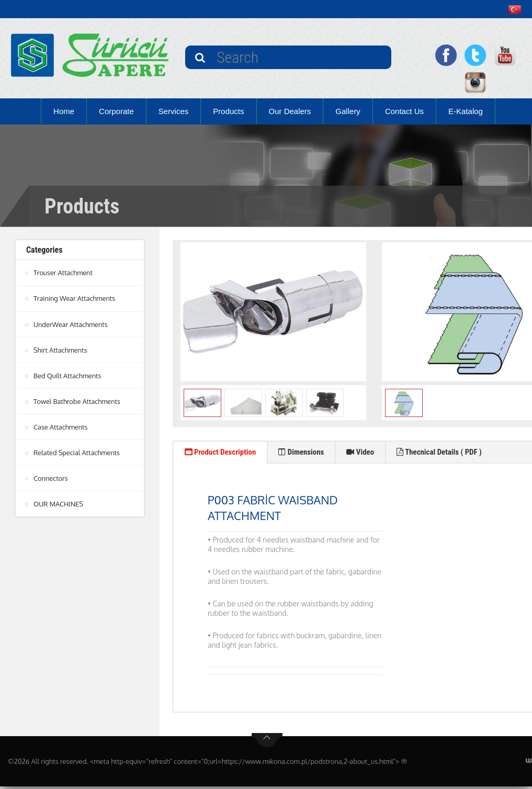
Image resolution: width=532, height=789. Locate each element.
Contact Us (404, 111)
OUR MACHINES (59, 503)
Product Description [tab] (224, 453)
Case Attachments (61, 426)
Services (174, 111)
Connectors (51, 478)
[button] (517, 9)
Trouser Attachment (64, 273)
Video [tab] (376, 453)
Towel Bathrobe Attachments (78, 401)
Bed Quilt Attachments (68, 375)
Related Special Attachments (77, 452)
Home (64, 111)
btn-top (267, 743)
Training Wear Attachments (75, 298)
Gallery (348, 111)
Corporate (116, 111)
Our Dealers (290, 111)
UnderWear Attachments (71, 324)
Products (228, 111)
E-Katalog (466, 111)
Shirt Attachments (61, 350)
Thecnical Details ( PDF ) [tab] (462, 453)
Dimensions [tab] (312, 453)
